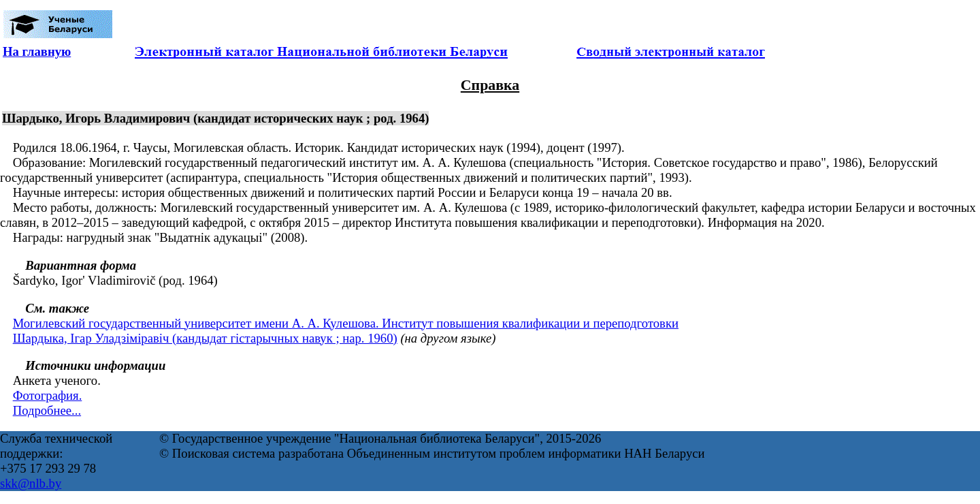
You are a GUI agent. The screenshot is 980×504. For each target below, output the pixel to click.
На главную (37, 51)
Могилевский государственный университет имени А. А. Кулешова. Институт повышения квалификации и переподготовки (346, 323)
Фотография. (48, 395)
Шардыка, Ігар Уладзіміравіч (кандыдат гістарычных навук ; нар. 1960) (205, 338)
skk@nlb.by (31, 483)
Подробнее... (47, 410)
